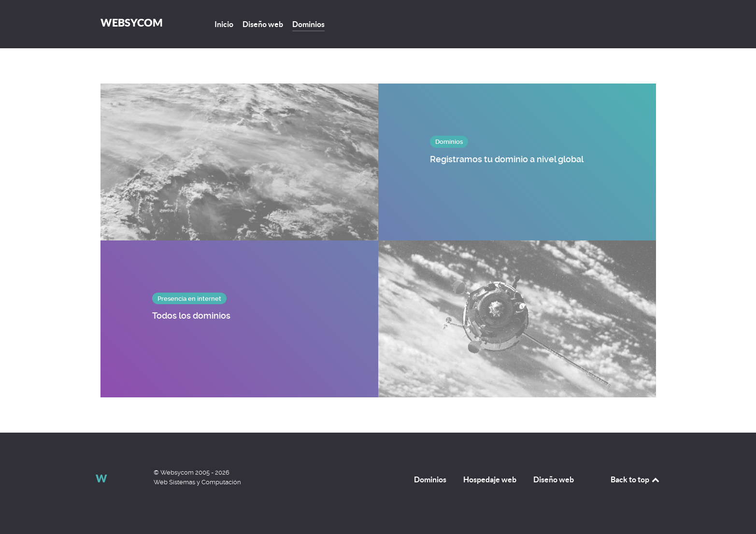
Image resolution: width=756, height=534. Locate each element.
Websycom (132, 22)
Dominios (430, 479)
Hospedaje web (490, 479)
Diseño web (554, 479)
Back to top (636, 479)
